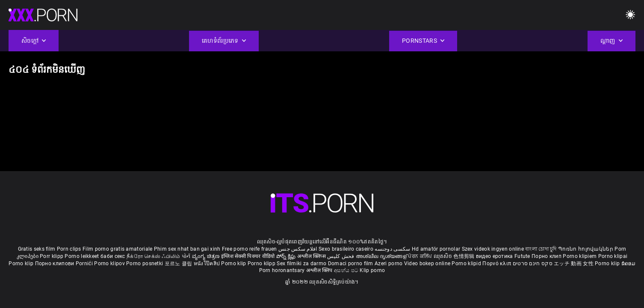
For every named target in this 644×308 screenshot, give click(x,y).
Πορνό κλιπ (497, 264)
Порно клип (547, 256)
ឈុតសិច (444, 256)
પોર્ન (186, 256)
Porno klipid (467, 264)
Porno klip (22, 264)
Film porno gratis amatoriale (117, 249)
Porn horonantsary (283, 270)
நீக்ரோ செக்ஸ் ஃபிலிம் (154, 256)
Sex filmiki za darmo (301, 264)
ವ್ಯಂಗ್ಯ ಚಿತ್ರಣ (207, 256)
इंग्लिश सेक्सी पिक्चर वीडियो (248, 256)
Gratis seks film (37, 249)
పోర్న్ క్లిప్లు (287, 256)
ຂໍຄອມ (628, 264)
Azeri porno (389, 264)
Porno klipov (110, 264)
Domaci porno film (351, 264)
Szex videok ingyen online (493, 249)
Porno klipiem (580, 256)
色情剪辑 (465, 256)
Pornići (85, 264)
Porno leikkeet (83, 256)
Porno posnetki (145, 264)
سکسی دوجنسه (392, 249)
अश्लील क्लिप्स (312, 256)
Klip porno (372, 270)
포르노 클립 (179, 264)
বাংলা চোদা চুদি (541, 249)
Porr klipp (52, 256)
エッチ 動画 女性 (574, 264)
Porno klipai (613, 256)
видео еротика (495, 256)
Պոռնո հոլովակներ (586, 249)
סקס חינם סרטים (533, 264)
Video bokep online (427, 264)
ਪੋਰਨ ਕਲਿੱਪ (421, 256)
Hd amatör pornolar (436, 249)
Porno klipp (262, 264)
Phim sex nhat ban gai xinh (187, 249)
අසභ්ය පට (347, 270)
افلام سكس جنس (298, 249)
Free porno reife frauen (250, 249)
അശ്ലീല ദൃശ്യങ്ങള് (382, 256)
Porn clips (70, 249)
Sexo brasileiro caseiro (346, 249)
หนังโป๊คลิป (208, 264)
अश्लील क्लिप (320, 270)
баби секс (113, 256)
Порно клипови (55, 264)
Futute (522, 256)
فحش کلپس (341, 256)
